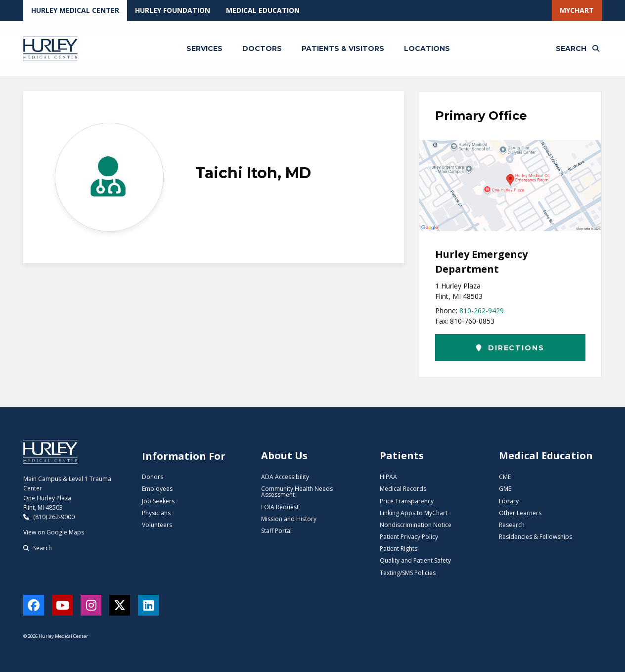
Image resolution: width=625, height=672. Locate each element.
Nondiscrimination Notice (416, 525)
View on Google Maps (54, 532)
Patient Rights (399, 549)
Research (512, 525)
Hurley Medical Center (75, 10)
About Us (284, 456)
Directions (510, 348)
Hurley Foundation (173, 10)
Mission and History (289, 519)
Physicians (156, 513)
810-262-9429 (482, 311)
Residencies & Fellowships (536, 537)
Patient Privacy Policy (409, 537)
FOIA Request (280, 507)
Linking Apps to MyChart (414, 513)
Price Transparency (407, 501)
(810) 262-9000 (49, 517)
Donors (153, 477)
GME (505, 489)
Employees (157, 489)
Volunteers (157, 525)
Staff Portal (276, 531)
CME (505, 477)
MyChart (577, 10)
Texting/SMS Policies (408, 573)
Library (509, 501)
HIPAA (388, 477)
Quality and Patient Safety (415, 560)
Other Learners (520, 513)
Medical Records (403, 489)
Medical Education (263, 10)
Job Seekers (158, 501)
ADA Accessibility (285, 477)
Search (38, 548)
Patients (402, 456)
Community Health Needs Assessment (297, 492)
